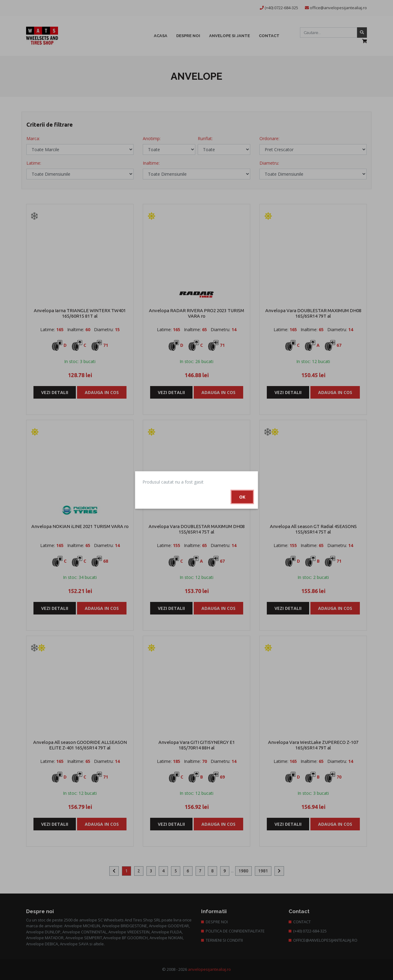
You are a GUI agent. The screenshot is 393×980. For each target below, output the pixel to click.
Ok (242, 497)
